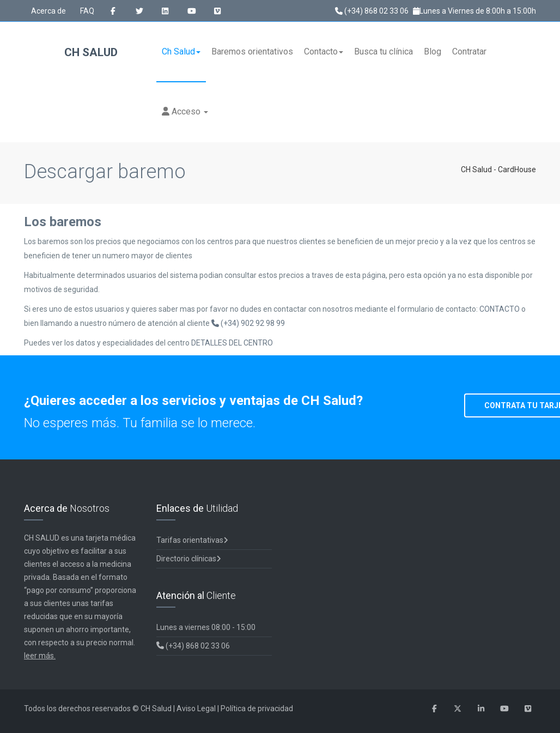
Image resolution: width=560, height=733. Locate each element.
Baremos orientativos (252, 52)
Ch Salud (181, 52)
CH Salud (71, 53)
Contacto (324, 52)
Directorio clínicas (189, 559)
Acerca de (48, 11)
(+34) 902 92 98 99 (248, 323)
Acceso (185, 111)
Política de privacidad (257, 708)
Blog (433, 52)
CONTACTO (500, 309)
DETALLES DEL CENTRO (232, 343)
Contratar (469, 52)
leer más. (40, 656)
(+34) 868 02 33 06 (372, 11)
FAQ (87, 11)
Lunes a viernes (206, 627)
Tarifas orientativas (192, 540)
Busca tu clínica (384, 52)
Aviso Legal (196, 708)
